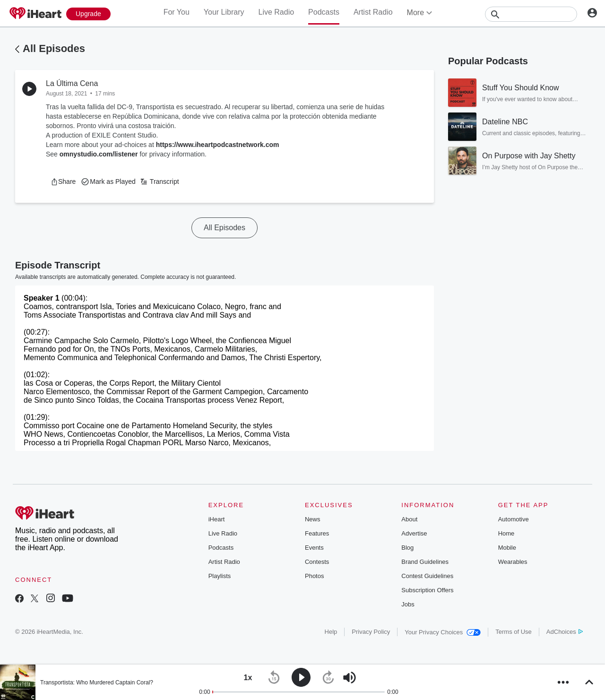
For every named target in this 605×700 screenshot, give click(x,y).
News (313, 519)
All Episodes (54, 48)
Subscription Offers (427, 590)
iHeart (217, 519)
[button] (63, 181)
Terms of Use (514, 632)
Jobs (408, 604)
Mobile (507, 548)
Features (317, 533)
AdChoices (565, 632)
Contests (317, 562)
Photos (314, 576)
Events (314, 548)
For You (177, 12)
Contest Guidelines (427, 576)
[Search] (531, 14)
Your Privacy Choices (443, 632)
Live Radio (276, 12)
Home (506, 533)
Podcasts (324, 12)
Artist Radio (373, 12)
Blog (407, 548)
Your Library (224, 12)
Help (331, 632)
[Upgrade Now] (88, 14)
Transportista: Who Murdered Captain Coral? (97, 683)
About (409, 519)
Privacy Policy (371, 632)
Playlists (220, 576)
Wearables (513, 562)
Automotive (514, 519)
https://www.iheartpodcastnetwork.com (218, 145)
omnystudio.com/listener (99, 154)
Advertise (414, 533)
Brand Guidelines (425, 562)
